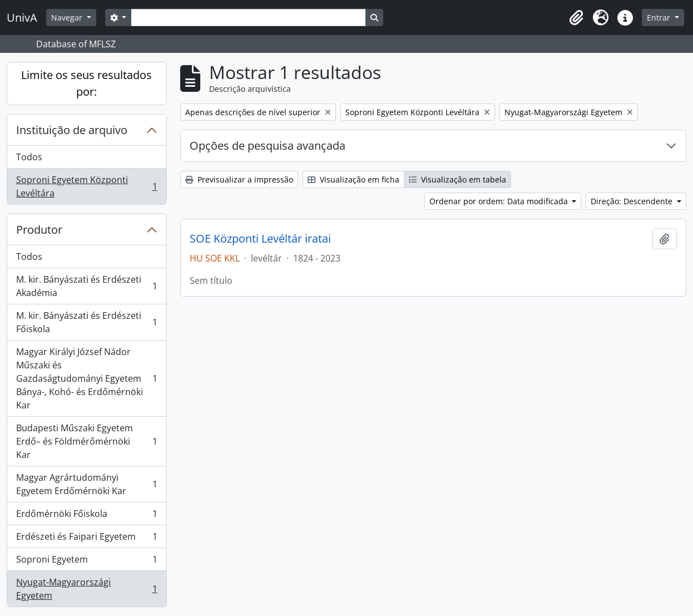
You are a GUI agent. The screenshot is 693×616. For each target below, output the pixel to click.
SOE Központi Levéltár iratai (260, 239)
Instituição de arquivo (72, 130)
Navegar (68, 18)
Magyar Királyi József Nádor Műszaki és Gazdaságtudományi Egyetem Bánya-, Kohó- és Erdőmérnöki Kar (86, 378)
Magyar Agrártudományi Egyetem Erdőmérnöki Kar (86, 484)
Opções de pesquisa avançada (268, 146)
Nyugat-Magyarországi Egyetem (86, 589)
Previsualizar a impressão (239, 179)
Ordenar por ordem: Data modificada (500, 201)
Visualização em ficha (353, 179)
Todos (29, 157)
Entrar (660, 18)
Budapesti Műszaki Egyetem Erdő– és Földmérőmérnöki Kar (86, 441)
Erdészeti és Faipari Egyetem (86, 539)
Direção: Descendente (633, 201)
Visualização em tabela (457, 179)
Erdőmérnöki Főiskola (86, 516)
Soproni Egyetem (86, 562)
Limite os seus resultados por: (86, 83)
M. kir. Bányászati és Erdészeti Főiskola (86, 322)
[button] (576, 18)
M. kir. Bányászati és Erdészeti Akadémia (86, 286)
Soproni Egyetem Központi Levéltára (86, 186)
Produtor (39, 230)
